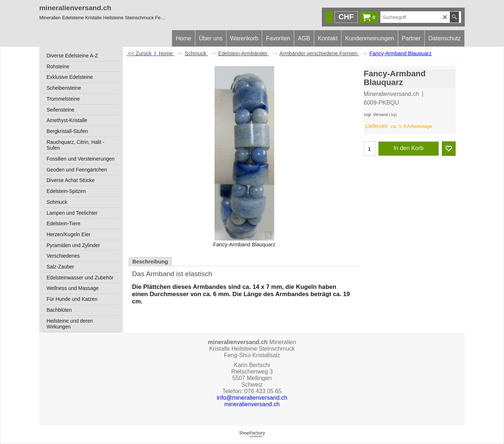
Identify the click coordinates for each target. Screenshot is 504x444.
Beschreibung (150, 262)
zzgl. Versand (376, 114)
